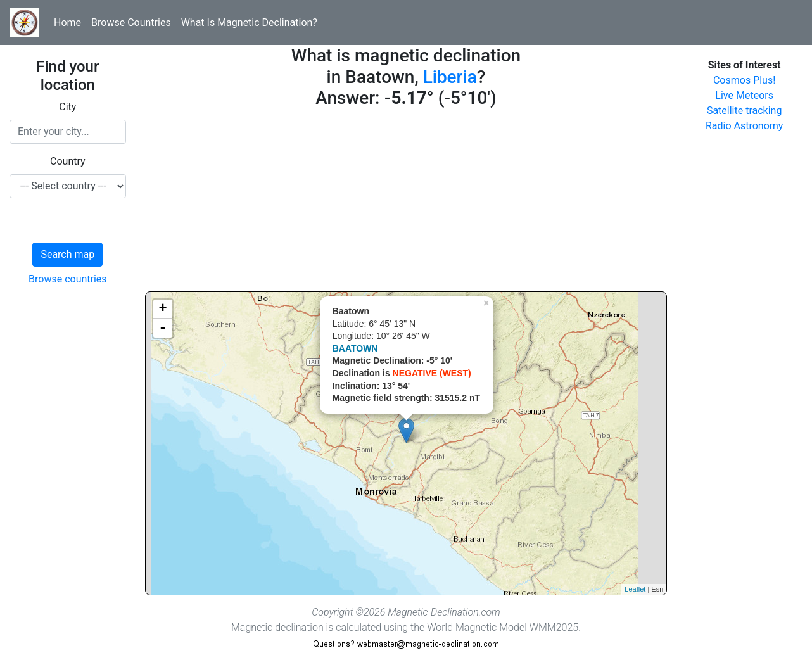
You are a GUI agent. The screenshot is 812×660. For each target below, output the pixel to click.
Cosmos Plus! (744, 80)
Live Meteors (744, 95)
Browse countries (68, 279)
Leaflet (635, 589)
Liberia (450, 77)
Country (68, 161)
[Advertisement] (406, 203)
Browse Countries (131, 22)
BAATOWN (355, 348)
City (67, 107)
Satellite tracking (745, 111)
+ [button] (163, 309)
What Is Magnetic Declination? (249, 22)
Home (67, 22)
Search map (67, 254)
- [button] (163, 328)
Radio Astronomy (744, 126)
